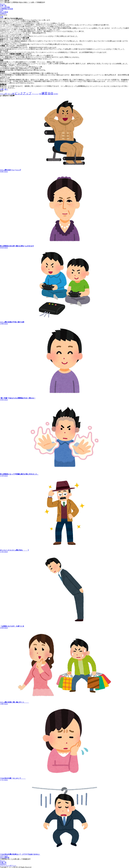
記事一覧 (3, 6)
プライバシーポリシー (8, 866)
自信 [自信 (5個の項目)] (50, 93)
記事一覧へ (4, 89)
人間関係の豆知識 (6, 9)
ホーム (2, 4)
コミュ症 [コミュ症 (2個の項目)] (3, 94)
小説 (2, 10)
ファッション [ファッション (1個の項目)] (35, 94)
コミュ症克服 (5, 7)
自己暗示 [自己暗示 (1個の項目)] (56, 94)
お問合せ (3, 14)
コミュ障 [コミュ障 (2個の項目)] (11, 94)
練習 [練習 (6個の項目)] (44, 93)
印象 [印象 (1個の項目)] (40, 94)
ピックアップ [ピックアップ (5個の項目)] (23, 93)
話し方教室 (4, 12)
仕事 (2, 17)
